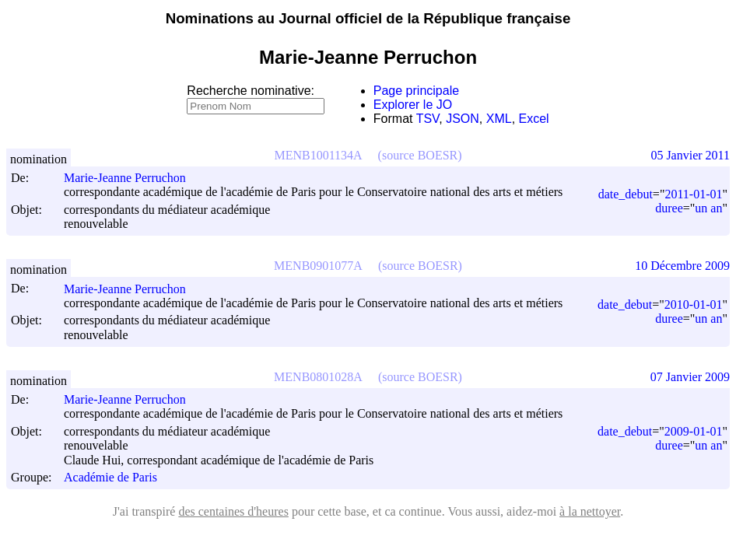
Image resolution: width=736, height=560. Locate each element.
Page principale (416, 91)
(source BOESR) (420, 155)
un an (708, 208)
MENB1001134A (318, 155)
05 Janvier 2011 (690, 155)
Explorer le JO (413, 105)
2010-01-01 (694, 304)
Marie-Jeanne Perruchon (132, 178)
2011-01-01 (693, 194)
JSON (463, 119)
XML (499, 119)
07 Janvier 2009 (690, 377)
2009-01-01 (694, 431)
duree (669, 208)
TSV (428, 119)
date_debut (626, 194)
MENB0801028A (318, 377)
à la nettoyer (590, 511)
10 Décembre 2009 (682, 266)
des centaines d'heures (233, 511)
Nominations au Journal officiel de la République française (368, 18)
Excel (534, 119)
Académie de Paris (110, 477)
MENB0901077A (318, 266)
